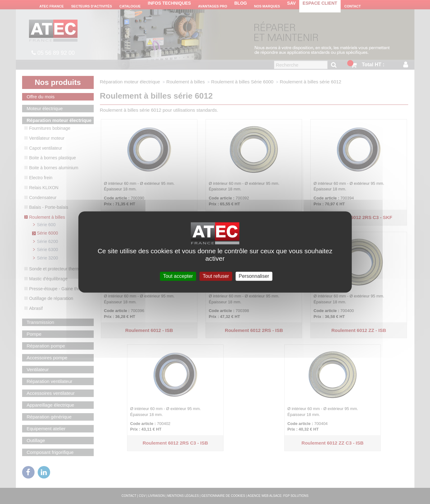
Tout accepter (178, 276)
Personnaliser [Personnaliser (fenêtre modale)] (254, 276)
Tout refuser (216, 276)
